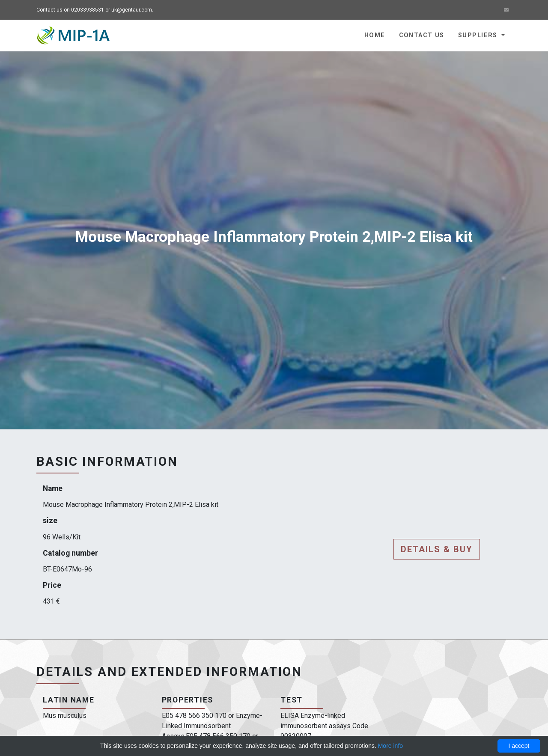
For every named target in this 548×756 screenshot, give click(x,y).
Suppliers (479, 35)
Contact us (422, 35)
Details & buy (437, 549)
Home (375, 35)
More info (390, 746)
